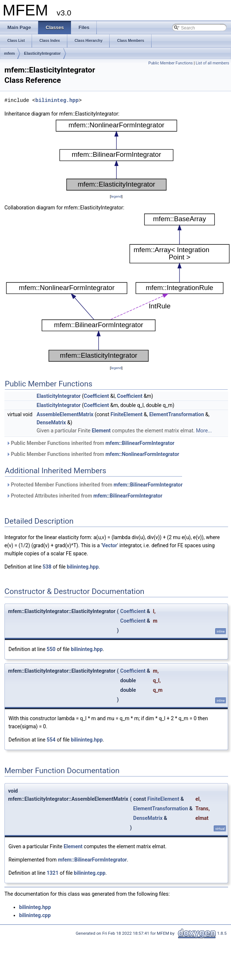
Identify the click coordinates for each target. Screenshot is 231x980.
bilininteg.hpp (57, 100)
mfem (9, 53)
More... (204, 431)
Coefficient (96, 396)
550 (51, 649)
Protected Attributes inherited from (84, 496)
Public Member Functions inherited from (90, 443)
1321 (53, 873)
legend (116, 196)
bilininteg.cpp (90, 873)
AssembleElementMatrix (65, 414)
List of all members (212, 63)
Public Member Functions (170, 63)
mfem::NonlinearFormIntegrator (143, 454)
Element (101, 431)
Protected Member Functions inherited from (94, 485)
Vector (109, 545)
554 (51, 740)
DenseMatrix (51, 422)
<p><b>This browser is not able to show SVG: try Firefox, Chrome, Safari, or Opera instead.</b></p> (116, 155)
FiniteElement (127, 414)
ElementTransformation (177, 414)
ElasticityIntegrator (42, 53)
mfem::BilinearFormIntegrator (140, 443)
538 (47, 567)
